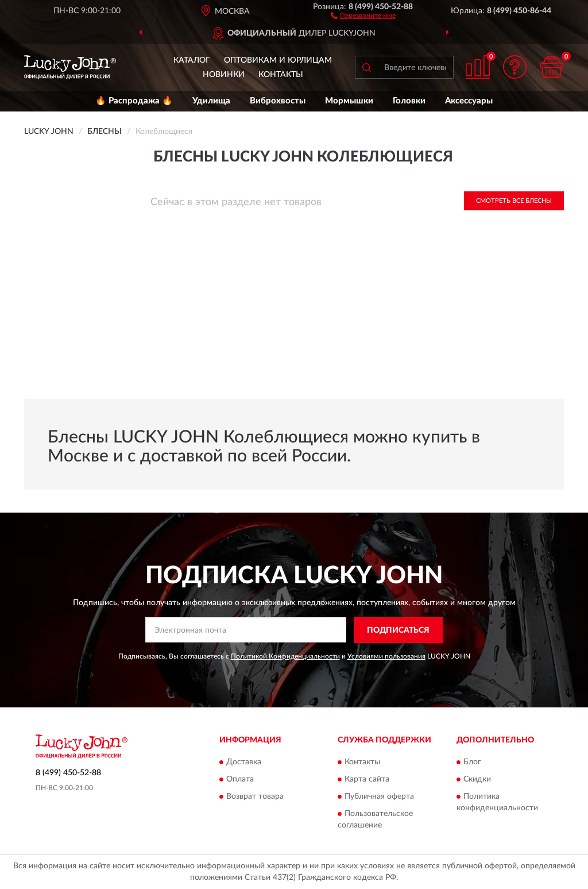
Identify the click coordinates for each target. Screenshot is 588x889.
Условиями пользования (386, 656)
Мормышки (349, 101)
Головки (409, 101)
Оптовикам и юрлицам (278, 60)
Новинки (224, 75)
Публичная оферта (379, 797)
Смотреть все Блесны (514, 201)
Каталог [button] (192, 60)
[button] (363, 15)
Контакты (281, 75)
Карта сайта (367, 780)
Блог (472, 763)
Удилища (211, 101)
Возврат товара (255, 797)
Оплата (240, 780)
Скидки (477, 780)
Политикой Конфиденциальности (285, 656)
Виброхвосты (278, 101)
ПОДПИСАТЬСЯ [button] (398, 630)
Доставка (244, 763)
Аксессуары (469, 101)
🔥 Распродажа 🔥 (134, 101)
